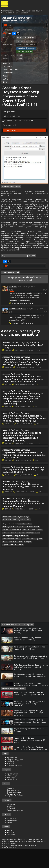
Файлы (6, 77)
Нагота (36, 552)
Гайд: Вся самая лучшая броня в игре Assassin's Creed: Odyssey (31, 667)
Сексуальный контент (11, 552)
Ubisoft (19, 53)
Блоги (9, 849)
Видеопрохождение (15, 829)
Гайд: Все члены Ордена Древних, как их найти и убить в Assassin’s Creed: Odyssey (30, 686)
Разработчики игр (14, 784)
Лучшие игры (13, 776)
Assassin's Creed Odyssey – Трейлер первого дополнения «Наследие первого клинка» (30, 741)
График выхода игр (15, 778)
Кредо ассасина (17, 564)
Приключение (29, 37)
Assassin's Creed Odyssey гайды (14, 539)
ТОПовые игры (24, 546)
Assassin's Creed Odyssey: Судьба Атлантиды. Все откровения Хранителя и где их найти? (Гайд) (29, 704)
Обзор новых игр (14, 811)
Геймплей (11, 827)
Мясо (25, 561)
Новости (6, 61)
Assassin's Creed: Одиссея (12, 20)
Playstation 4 (21, 47)
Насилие (32, 561)
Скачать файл (11, 128)
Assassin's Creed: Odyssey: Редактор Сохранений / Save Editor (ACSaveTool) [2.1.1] (23, 368)
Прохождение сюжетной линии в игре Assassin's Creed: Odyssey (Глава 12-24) (31, 695)
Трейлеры (11, 825)
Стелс (39, 561)
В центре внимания (15, 815)
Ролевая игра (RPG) (24, 41)
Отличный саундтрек (35, 558)
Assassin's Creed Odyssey (32, 11)
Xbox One (20, 50)
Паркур (27, 564)
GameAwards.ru (8, 11)
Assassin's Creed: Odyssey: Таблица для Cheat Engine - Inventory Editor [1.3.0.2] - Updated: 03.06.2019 (23, 492)
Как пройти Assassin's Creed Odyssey (15, 643)
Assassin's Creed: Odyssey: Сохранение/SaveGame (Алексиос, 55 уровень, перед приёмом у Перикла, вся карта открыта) (24, 476)
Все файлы (11, 837)
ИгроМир (11, 853)
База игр (11, 780)
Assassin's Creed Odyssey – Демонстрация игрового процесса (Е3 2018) (30, 759)
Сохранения (12, 798)
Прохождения (13, 793)
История (6, 564)
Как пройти (7, 64)
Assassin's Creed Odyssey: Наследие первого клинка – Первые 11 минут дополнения (30, 731)
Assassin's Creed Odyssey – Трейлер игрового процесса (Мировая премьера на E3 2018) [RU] (30, 768)
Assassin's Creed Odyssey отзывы (15, 542)
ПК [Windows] (22, 44)
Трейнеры (11, 796)
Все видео (11, 823)
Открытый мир (27, 552)
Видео (5, 74)
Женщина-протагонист (27, 549)
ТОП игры (11, 782)
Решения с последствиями (27, 555)
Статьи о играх (13, 809)
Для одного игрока (10, 549)
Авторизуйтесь (15, 300)
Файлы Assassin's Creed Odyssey (14, 13)
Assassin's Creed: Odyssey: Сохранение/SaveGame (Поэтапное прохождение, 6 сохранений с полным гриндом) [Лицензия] (23, 525)
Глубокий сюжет (9, 555)
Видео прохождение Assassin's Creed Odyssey (31, 749)
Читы (5, 80)
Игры (18, 11)
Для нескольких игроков (12, 561)
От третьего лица (19, 558)
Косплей (11, 851)
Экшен (19, 37)
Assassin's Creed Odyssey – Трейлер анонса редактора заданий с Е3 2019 (31, 712)
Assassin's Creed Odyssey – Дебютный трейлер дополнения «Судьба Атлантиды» (31, 722)
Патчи (10, 841)
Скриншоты (8, 71)
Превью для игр (14, 813)
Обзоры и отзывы (10, 68)
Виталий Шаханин (17, 332)
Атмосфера (7, 558)
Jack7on (13, 310)
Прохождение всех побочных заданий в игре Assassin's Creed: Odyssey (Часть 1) (29, 677)
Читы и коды (12, 795)
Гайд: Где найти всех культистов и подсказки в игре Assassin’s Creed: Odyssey (30, 649)
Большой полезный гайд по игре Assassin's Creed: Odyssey (29, 657)
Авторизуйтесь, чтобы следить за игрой (19, 29)
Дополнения (12, 839)
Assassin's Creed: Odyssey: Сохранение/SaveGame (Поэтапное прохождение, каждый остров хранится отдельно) (24, 508)
